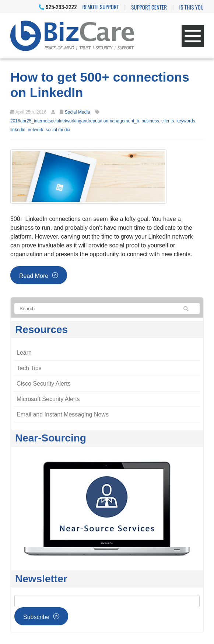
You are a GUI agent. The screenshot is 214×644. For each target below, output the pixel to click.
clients (168, 121)
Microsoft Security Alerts (48, 399)
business (150, 121)
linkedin (18, 130)
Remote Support (101, 7)
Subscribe (36, 617)
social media (58, 130)
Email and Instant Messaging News (63, 414)
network (35, 130)
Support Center (149, 7)
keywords (186, 121)
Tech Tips (29, 368)
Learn (24, 353)
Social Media (78, 112)
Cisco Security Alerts (44, 384)
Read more (34, 276)
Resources (41, 330)
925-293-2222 (58, 7)
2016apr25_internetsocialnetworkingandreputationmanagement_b (75, 121)
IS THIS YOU (192, 7)
